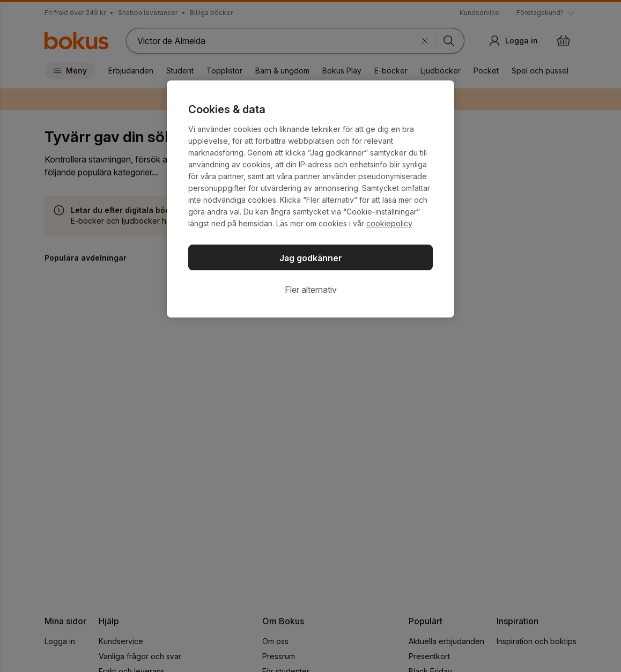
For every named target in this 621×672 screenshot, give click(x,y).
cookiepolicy (389, 223)
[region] (310, 199)
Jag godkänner (311, 258)
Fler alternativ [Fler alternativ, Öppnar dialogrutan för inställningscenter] (311, 290)
